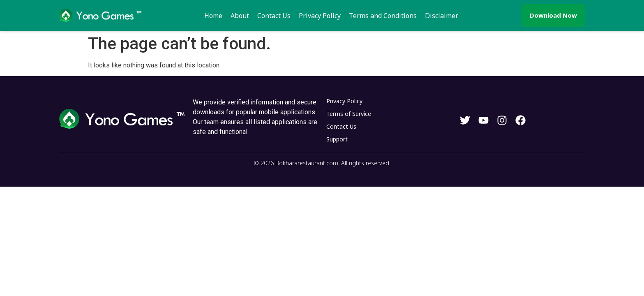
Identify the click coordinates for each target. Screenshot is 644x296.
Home (213, 16)
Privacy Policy (320, 16)
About (240, 16)
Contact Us (274, 16)
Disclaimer (442, 16)
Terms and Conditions (383, 16)
